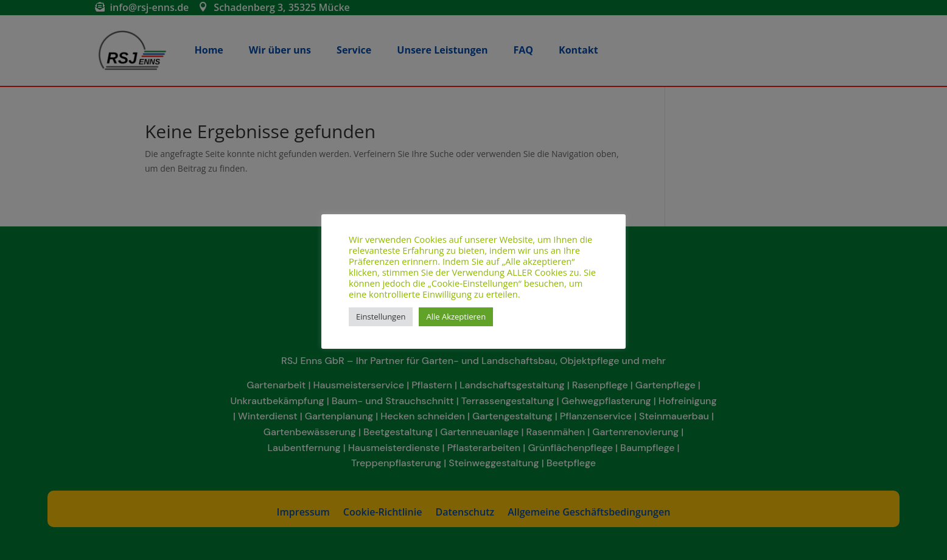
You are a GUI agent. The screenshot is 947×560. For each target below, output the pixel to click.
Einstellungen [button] (381, 317)
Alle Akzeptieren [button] (456, 317)
